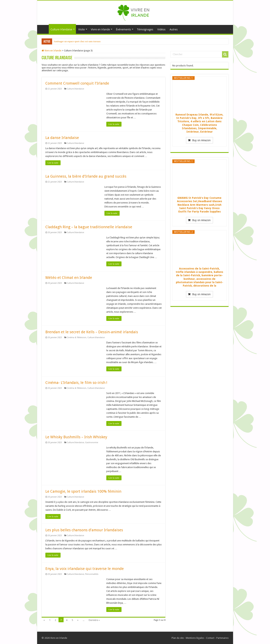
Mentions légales (195, 638)
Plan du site (178, 638)
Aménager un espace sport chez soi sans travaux (77, 41)
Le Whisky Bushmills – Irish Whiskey (76, 437)
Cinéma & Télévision (76, 337)
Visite (81, 29)
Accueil (44, 29)
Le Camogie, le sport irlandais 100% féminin (83, 491)
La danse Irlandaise (62, 138)
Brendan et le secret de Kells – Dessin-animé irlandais (92, 332)
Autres (174, 29)
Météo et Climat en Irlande (69, 278)
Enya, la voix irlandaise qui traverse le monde (85, 569)
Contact (210, 638)
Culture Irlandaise (61, 29)
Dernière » (94, 620)
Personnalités (92, 574)
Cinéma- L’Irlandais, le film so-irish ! (76, 383)
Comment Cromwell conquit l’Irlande (77, 83)
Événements (123, 29)
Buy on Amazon (201, 140)
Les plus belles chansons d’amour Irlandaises (84, 530)
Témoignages (145, 29)
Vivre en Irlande (100, 29)
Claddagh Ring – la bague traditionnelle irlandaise (89, 227)
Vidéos (161, 29)
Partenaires (222, 638)
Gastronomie (92, 442)
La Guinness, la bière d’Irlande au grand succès (86, 176)
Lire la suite (114, 124)
